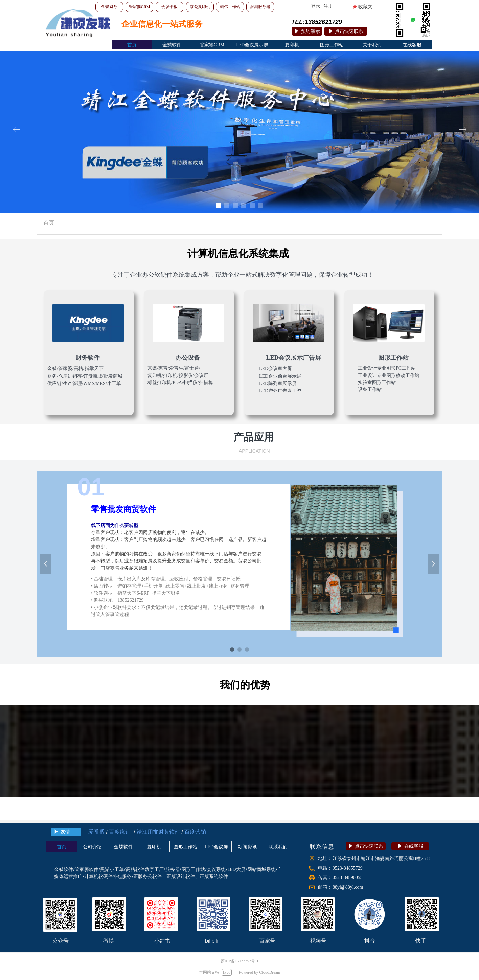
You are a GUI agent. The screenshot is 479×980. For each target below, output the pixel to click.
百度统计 (120, 832)
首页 (49, 223)
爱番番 (96, 832)
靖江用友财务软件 (158, 832)
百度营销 (195, 832)
